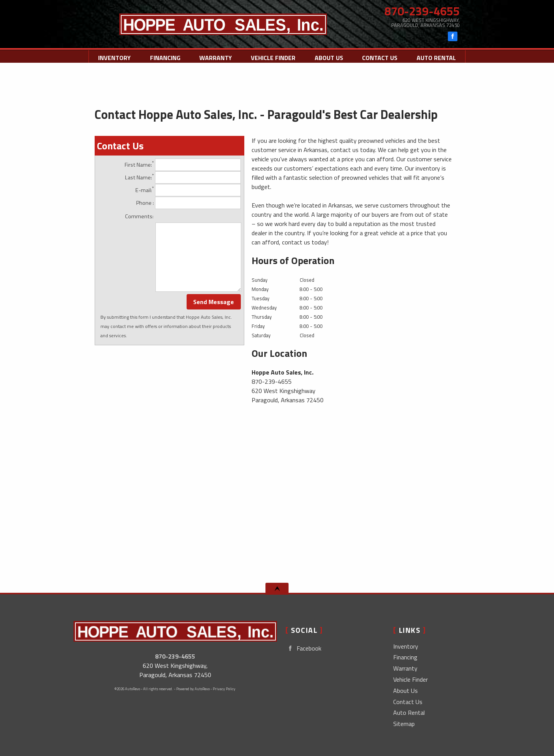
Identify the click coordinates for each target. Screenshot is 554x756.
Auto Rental (436, 58)
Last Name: (183, 177)
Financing (165, 58)
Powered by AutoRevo (193, 689)
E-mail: (188, 190)
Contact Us (408, 702)
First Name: (183, 165)
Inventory (406, 646)
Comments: (139, 216)
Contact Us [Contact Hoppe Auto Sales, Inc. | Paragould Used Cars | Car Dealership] (380, 58)
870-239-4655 (175, 656)
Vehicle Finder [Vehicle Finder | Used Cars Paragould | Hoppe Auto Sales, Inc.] (273, 58)
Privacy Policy (224, 689)
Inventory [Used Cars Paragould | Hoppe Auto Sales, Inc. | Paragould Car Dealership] (114, 58)
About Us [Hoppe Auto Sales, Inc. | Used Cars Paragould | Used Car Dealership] (329, 58)
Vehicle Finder (410, 679)
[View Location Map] (409, 23)
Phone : (189, 203)
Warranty (405, 668)
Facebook (303, 648)
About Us (405, 691)
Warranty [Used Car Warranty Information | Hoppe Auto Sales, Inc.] (216, 58)
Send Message (214, 302)
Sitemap (404, 724)
